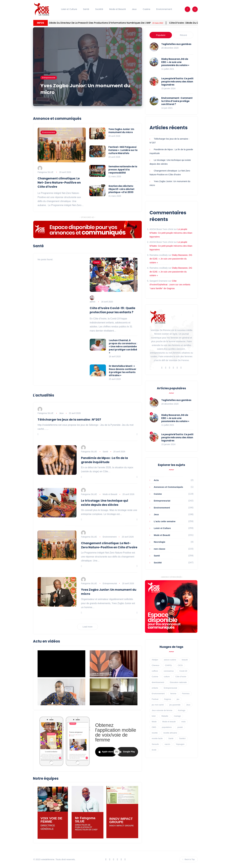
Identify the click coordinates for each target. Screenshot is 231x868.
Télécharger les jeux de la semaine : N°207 (69, 420)
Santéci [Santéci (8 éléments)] (182, 738)
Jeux (134, 9)
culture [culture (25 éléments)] (167, 677)
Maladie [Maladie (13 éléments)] (165, 716)
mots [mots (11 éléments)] (183, 722)
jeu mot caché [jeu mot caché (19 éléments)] (158, 705)
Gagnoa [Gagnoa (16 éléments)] (168, 699)
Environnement (164, 9)
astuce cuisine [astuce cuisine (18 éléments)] (170, 660)
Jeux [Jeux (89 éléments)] (188, 705)
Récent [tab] (183, 35)
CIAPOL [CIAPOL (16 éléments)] (169, 665)
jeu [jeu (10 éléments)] (178, 699)
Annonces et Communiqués (168, 487)
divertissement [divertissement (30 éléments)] (158, 682)
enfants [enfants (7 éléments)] (155, 688)
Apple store (106, 752)
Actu (156, 480)
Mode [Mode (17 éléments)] (154, 722)
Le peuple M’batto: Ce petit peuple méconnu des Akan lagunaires (177, 82)
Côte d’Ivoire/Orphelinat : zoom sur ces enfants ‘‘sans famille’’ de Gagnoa (170, 285)
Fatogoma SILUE (45, 172)
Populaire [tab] (161, 35)
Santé (86, 9)
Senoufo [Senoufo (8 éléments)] (155, 744)
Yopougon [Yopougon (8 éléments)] (180, 744)
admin (93, 302)
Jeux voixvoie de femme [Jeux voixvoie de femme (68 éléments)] (162, 710)
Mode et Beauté (118, 9)
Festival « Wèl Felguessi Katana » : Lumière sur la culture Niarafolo (123, 150)
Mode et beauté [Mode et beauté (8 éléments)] (169, 722)
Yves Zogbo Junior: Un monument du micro (85, 89)
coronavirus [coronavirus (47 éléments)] (169, 671)
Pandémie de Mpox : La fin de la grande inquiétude (104, 460)
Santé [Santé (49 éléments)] (171, 738)
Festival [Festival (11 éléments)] (155, 699)
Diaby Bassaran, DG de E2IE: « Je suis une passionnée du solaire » (175, 62)
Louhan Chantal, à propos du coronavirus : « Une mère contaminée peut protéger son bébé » (123, 347)
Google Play (127, 752)
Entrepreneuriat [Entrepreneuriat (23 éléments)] (170, 688)
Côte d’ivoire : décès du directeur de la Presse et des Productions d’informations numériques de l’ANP (126, 23)
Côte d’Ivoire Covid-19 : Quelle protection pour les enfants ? (112, 310)
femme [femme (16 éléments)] (173, 694)
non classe (160, 549)
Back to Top (189, 859)
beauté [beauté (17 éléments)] (185, 660)
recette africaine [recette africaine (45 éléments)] (170, 733)
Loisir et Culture (69, 9)
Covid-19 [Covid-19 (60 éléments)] (183, 671)
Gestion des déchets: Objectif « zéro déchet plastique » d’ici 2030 (121, 189)
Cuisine (147, 9)
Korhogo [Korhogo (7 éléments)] (182, 710)
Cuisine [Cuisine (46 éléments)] (155, 677)
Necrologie (160, 542)
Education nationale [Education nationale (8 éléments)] (178, 682)
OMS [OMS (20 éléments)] (154, 727)
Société (99, 9)
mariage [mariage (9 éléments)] (177, 716)
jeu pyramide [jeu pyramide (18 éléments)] (175, 705)
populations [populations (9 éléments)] (167, 727)
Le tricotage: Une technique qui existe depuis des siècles (105, 503)
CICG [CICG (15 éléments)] (180, 665)
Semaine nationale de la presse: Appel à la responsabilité (123, 170)
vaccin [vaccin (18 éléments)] (167, 744)
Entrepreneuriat (49, 78)
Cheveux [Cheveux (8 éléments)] (155, 665)
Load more (88, 627)
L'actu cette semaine (165, 521)
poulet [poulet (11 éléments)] (180, 727)
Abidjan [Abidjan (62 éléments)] (155, 660)
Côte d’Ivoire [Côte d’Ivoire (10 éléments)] (181, 677)
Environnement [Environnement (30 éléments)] (158, 694)
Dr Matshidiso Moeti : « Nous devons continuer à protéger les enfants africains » (123, 371)
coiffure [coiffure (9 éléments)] (155, 671)
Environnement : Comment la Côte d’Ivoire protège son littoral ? (177, 101)
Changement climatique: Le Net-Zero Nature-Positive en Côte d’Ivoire (59, 183)
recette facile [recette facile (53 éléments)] (157, 738)
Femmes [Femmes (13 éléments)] (186, 694)
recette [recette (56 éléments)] (155, 733)
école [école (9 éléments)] (154, 750)
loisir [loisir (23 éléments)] (154, 716)
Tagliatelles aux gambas (176, 44)
